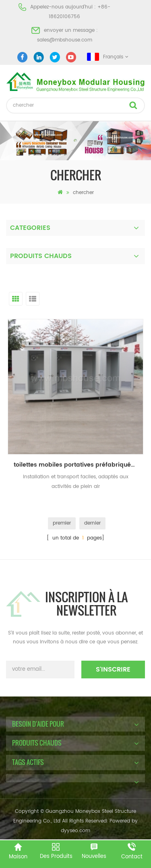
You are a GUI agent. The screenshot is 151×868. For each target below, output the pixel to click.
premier (62, 523)
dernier (92, 523)
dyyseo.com (75, 831)
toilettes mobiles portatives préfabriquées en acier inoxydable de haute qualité (79, 465)
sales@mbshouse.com (65, 40)
